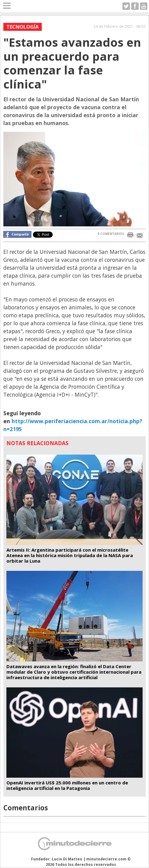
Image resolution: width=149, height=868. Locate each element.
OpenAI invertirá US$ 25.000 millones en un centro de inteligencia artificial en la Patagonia (67, 785)
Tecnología (23, 27)
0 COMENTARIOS (111, 234)
